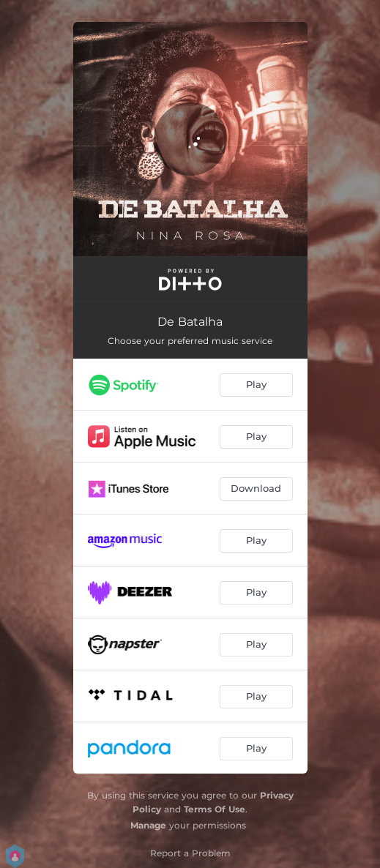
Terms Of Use (215, 809)
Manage (148, 825)
